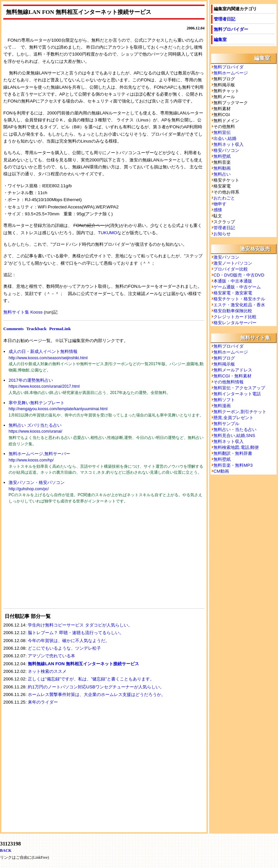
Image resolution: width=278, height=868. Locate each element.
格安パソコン (226, 150)
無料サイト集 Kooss (23, 312)
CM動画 (221, 471)
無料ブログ (224, 358)
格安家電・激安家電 (233, 293)
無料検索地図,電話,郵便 (236, 447)
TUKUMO (108, 233)
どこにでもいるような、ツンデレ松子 (64, 648)
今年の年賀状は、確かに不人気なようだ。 (69, 641)
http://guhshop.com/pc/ (29, 489)
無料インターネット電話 (237, 394)
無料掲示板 (224, 364)
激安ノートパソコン (233, 263)
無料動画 (222, 168)
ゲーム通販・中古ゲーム (237, 287)
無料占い (222, 174)
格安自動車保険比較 (233, 311)
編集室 (220, 40)
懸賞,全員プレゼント (233, 418)
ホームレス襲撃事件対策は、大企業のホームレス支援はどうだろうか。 (97, 694)
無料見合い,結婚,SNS (234, 435)
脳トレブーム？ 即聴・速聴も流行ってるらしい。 (76, 633)
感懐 (218, 210)
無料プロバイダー (231, 29)
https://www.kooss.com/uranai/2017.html (44, 386)
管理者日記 (225, 19)
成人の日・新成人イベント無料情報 (43, 351)
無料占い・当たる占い (235, 430)
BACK (6, 850)
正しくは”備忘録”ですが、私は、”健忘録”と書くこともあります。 (91, 679)
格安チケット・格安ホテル (239, 299)
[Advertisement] (53, 560)
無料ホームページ (231, 73)
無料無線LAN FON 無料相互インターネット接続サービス (83, 664)
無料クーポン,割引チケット (240, 412)
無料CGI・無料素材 (232, 376)
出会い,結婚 (225, 138)
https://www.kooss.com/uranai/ (35, 431)
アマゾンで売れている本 (51, 656)
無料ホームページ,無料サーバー (39, 454)
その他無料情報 (229, 382)
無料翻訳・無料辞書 (233, 453)
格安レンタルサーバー (235, 323)
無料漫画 (222, 406)
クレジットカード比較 (235, 317)
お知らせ (222, 234)
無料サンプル (226, 424)
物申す (220, 204)
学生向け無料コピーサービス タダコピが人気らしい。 (80, 625)
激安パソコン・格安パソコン (37, 482)
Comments (13, 329)
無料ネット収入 (229, 144)
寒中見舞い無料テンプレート (37, 403)
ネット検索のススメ (47, 671)
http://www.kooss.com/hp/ (31, 460)
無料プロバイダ (229, 67)
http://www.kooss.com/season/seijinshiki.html (48, 358)
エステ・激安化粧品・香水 (239, 305)
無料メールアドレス (233, 370)
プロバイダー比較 (231, 269)
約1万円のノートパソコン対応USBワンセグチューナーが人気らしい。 (96, 687)
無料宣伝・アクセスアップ (239, 388)
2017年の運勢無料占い (31, 380)
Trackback (36, 329)
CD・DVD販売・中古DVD (239, 275)
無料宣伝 (222, 132)
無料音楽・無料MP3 (233, 465)
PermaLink (60, 329)
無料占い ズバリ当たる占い (35, 425)
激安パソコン (226, 257)
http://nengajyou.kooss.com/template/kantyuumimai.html (58, 409)
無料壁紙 (222, 156)
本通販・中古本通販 (233, 281)
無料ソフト (224, 400)
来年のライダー (43, 702)
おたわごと (224, 198)
